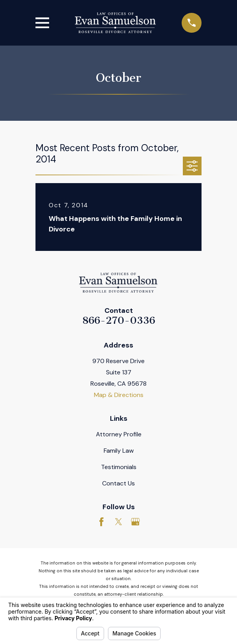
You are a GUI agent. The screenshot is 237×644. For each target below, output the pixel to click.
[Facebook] (101, 522)
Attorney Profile (119, 434)
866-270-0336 (119, 320)
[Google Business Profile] (135, 522)
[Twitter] (118, 522)
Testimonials (119, 467)
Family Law (119, 451)
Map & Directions (119, 395)
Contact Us (118, 483)
